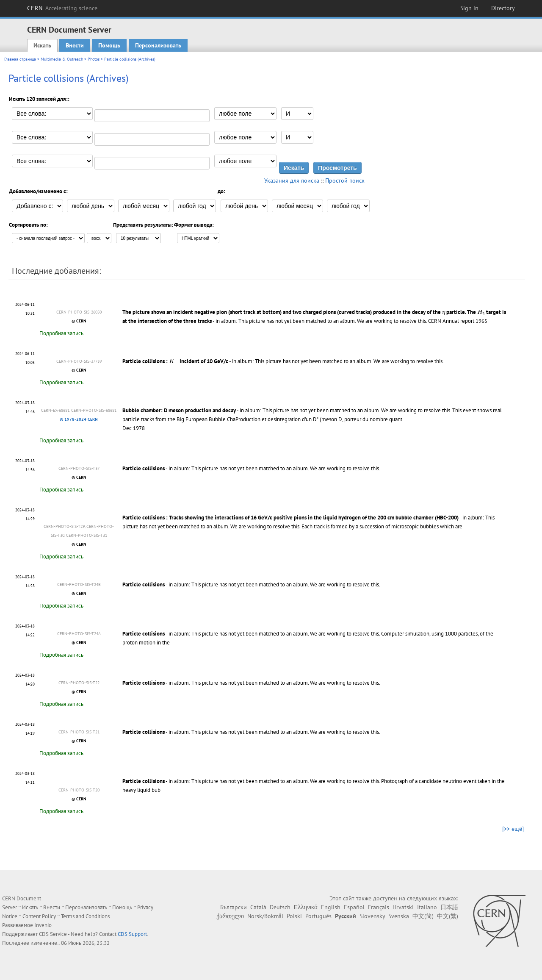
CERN (62, 8)
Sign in (469, 8)
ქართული (230, 916)
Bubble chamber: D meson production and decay (179, 410)
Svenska (399, 916)
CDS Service (53, 934)
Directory (503, 8)
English (331, 907)
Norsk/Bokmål (265, 916)
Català (258, 907)
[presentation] (444, 313)
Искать (42, 45)
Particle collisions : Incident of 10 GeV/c (175, 361)
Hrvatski (403, 907)
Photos (94, 59)
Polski (294, 916)
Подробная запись (61, 333)
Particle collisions (144, 468)
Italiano (427, 907)
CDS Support (132, 934)
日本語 (449, 907)
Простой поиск (345, 180)
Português (318, 916)
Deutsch (280, 907)
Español (354, 907)
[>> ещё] (513, 829)
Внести (75, 45)
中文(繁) (448, 916)
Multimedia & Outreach (62, 59)
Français (379, 907)
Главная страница (20, 59)
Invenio (43, 925)
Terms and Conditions (85, 916)
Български (234, 907)
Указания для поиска (292, 180)
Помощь (109, 45)
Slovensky (372, 916)
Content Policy (39, 916)
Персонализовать (158, 45)
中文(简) (423, 916)
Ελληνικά (306, 907)
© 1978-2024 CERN (79, 419)
